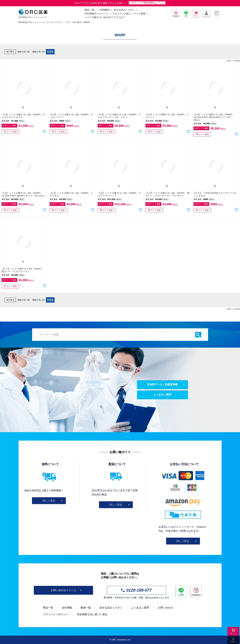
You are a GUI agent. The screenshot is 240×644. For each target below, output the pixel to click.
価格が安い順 (24, 52)
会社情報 (67, 608)
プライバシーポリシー (56, 614)
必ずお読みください (124, 10)
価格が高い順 (38, 52)
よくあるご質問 (162, 395)
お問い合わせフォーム (63, 590)
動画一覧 (86, 608)
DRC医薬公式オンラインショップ (33, 22)
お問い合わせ (165, 608)
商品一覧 (48, 608)
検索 (198, 335)
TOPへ (233, 642)
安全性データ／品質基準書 (162, 384)
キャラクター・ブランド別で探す (66, 22)
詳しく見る (49, 501)
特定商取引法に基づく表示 (92, 614)
